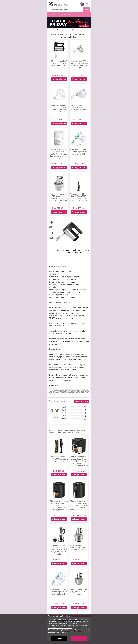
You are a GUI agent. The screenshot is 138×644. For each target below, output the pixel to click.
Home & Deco (52, 30)
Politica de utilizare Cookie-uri (58, 632)
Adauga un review (81, 401)
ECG (57, 385)
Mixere (74, 30)
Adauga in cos (59, 79)
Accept (79, 639)
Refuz (59, 639)
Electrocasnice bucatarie (64, 30)
